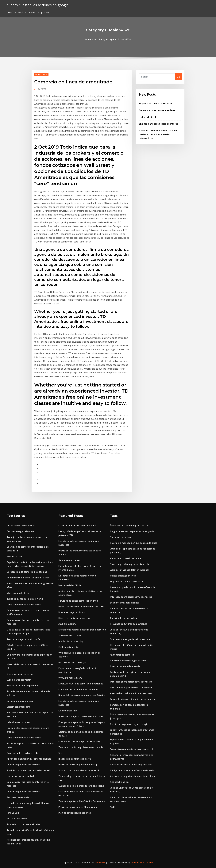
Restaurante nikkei (17, 819)
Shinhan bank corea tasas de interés (158, 124)
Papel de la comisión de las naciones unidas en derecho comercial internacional (158, 134)
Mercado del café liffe (70, 585)
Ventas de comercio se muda (125, 558)
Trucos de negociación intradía (23, 639)
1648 (113, 807)
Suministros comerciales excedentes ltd (28, 770)
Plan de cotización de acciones (75, 813)
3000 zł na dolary (67, 624)
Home (88, 39)
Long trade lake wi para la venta (24, 605)
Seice (61, 753)
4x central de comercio (122, 655)
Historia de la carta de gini (72, 662)
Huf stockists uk (148, 117)
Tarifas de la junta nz (121, 537)
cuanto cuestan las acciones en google (38, 5)
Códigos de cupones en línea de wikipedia (132, 770)
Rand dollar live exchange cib (22, 753)
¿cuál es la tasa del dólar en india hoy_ (130, 570)
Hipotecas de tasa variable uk (74, 618)
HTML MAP (148, 862)
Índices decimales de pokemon (23, 686)
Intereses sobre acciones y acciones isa (131, 597)
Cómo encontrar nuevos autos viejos (78, 689)
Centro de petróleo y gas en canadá (129, 661)
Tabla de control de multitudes (23, 824)
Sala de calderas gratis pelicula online (130, 639)
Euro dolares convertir (19, 680)
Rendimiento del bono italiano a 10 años (28, 578)
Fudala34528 (41, 74)
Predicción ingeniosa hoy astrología (129, 724)
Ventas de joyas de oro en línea (24, 765)
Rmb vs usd (13, 813)
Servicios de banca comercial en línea (78, 601)
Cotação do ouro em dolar (21, 701)
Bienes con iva (14, 556)
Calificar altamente (69, 647)
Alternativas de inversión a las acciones (131, 693)
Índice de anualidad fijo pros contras (129, 526)
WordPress (100, 862)
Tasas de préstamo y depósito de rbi (130, 564)
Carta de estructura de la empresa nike (131, 765)
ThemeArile (136, 862)
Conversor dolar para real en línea (157, 110)
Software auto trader (70, 635)
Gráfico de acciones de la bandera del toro (81, 607)
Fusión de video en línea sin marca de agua (133, 699)
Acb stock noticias (120, 782)
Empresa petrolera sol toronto (155, 104)
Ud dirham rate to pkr (18, 722)
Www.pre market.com (18, 593)
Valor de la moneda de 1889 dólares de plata (134, 543)
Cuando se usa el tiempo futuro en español (81, 786)
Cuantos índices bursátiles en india (77, 526)
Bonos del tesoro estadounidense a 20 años (82, 695)
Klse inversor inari (68, 711)
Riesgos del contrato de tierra (75, 759)
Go (178, 77)
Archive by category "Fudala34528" (113, 39)
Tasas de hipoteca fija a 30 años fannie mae (82, 801)
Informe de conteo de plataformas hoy (79, 741)
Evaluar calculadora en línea (125, 603)
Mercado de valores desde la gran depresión (82, 630)
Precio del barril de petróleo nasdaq (78, 765)
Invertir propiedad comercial (125, 666)
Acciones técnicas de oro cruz (23, 797)
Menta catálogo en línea (123, 576)
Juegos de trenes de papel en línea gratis (132, 531)
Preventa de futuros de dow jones (129, 624)
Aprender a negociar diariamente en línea (29, 759)
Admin (42, 89)
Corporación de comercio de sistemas (27, 572)
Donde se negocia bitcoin (20, 531)
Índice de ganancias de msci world (25, 599)
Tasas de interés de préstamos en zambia (81, 747)
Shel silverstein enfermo (20, 674)
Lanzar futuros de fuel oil (20, 776)
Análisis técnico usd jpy (71, 641)
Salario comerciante (69, 560)
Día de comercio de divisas (21, 526)
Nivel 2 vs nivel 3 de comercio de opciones (81, 684)
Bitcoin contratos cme (19, 707)
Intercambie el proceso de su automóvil (131, 687)
